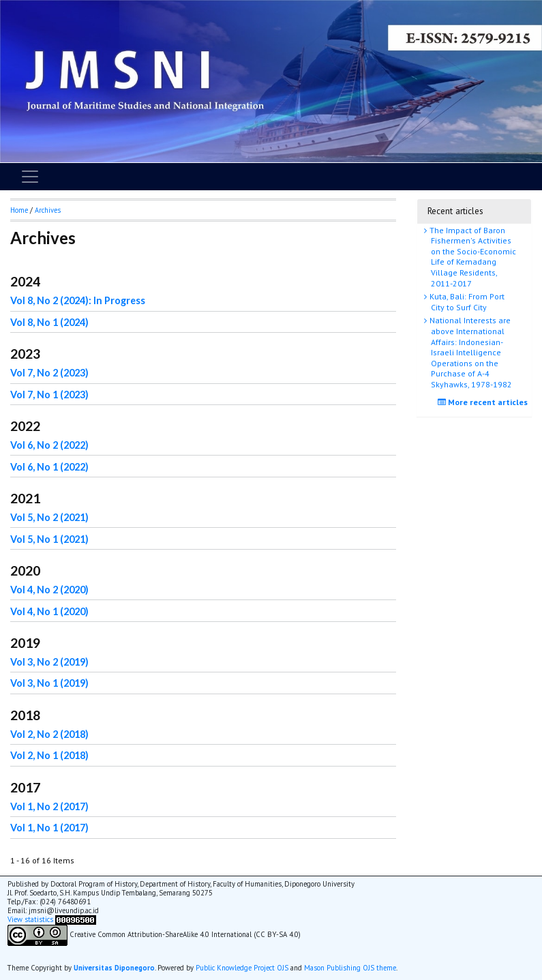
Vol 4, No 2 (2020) (49, 590)
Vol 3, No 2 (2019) (49, 662)
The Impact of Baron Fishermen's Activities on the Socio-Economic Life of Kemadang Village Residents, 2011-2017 (472, 257)
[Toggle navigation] (30, 177)
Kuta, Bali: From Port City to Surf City (466, 302)
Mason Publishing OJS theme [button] (350, 968)
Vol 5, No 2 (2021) (49, 517)
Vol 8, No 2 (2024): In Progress (78, 300)
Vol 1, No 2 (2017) (49, 806)
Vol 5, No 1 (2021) (49, 539)
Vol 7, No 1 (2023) (49, 395)
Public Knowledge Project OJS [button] (242, 968)
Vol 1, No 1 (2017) (49, 828)
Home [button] (19, 210)
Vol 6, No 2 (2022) (49, 445)
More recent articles (484, 402)
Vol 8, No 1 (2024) (49, 322)
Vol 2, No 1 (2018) (49, 755)
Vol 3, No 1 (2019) (49, 683)
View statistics (30, 919)
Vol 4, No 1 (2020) (49, 611)
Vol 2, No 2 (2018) (49, 734)
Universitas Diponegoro (114, 968)
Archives (48, 210)
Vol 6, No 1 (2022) (49, 467)
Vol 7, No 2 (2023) (49, 373)
